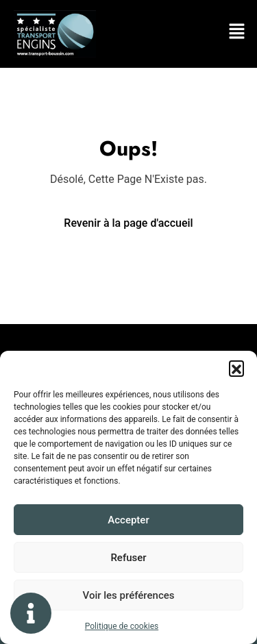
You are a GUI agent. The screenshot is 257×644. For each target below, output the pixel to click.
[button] (236, 368)
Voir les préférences (129, 595)
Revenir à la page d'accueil (128, 223)
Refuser (128, 558)
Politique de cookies (122, 626)
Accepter (128, 520)
